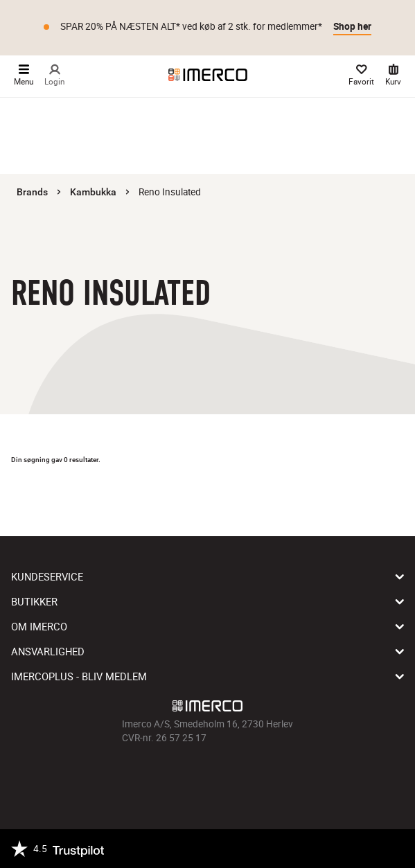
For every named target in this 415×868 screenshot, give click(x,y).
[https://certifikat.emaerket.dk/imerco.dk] (392, 849)
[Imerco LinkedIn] (247, 776)
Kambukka (93, 192)
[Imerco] (208, 75)
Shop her (352, 26)
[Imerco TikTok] (208, 776)
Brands (32, 192)
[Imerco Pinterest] (227, 776)
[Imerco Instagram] (188, 776)
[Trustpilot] (58, 849)
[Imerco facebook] (169, 776)
